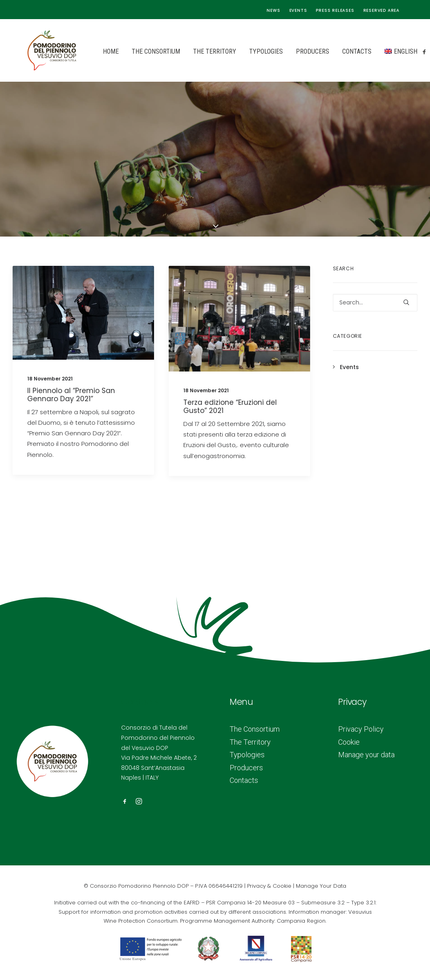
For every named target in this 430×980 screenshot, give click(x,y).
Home (89, 51)
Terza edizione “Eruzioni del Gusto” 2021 (230, 406)
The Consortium (134, 51)
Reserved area (381, 10)
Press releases (335, 10)
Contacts (335, 51)
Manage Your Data (321, 886)
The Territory (193, 51)
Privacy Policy (361, 729)
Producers (291, 51)
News (273, 10)
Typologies (244, 51)
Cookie (349, 742)
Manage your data (366, 755)
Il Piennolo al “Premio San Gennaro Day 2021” (71, 395)
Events (298, 10)
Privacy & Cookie (269, 886)
